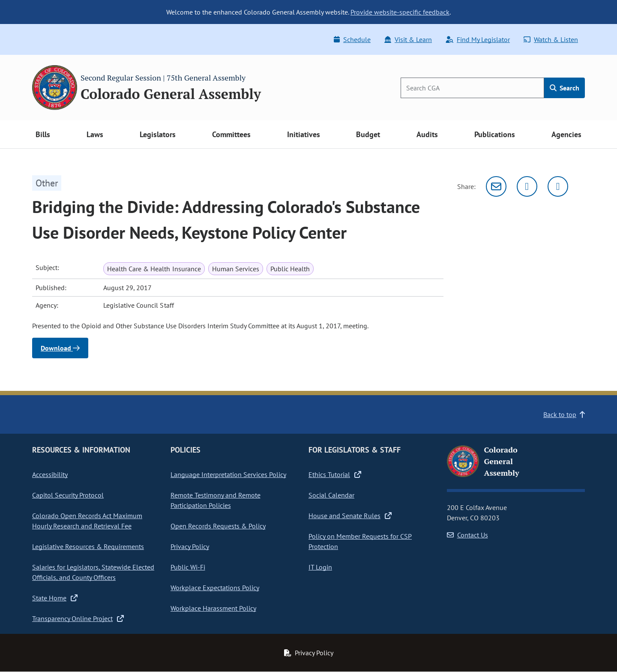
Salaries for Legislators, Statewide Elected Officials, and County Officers (93, 572)
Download (60, 348)
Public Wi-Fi (188, 567)
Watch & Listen (551, 39)
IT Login (320, 567)
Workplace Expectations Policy (215, 588)
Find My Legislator (478, 39)
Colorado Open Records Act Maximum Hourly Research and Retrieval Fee (87, 521)
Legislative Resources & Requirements (88, 546)
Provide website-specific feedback (400, 12)
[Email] (496, 186)
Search (565, 88)
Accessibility (50, 474)
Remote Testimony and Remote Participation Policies (216, 500)
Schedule (352, 39)
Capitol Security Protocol (68, 495)
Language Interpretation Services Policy (228, 474)
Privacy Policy (190, 546)
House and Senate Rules (350, 516)
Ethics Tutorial (335, 474)
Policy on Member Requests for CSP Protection (360, 541)
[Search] (472, 88)
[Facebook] (558, 186)
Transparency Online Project (78, 618)
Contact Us (467, 535)
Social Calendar (331, 495)
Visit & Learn (408, 39)
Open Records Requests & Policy (218, 526)
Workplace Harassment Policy (213, 608)
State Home (55, 598)
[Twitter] (527, 186)
